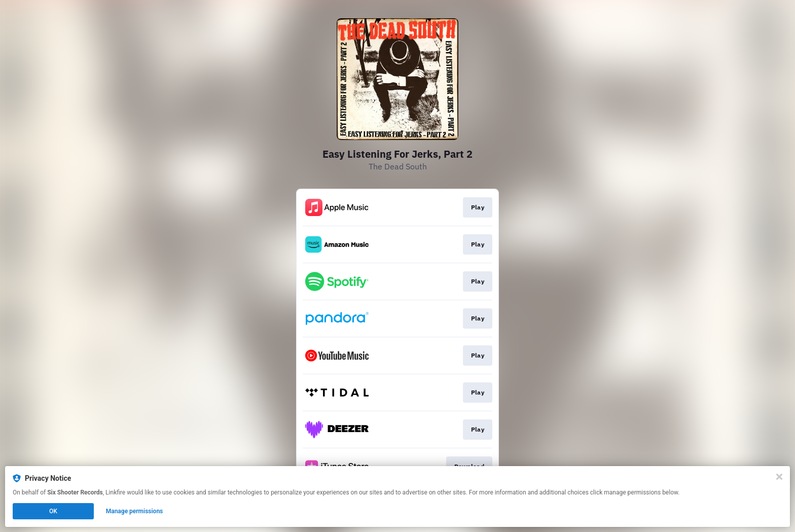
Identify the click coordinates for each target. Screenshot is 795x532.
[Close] (779, 477)
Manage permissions (135, 511)
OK (53, 511)
